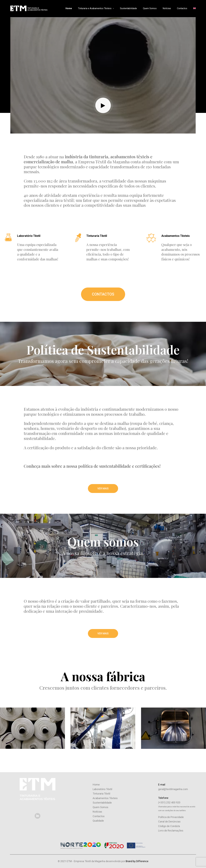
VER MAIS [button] (103, 488)
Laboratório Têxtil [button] (29, 236)
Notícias (167, 8)
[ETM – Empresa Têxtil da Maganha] (29, 8)
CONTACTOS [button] (103, 294)
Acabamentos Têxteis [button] (176, 236)
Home (69, 8)
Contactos (182, 8)
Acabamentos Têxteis (105, 798)
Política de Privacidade (171, 817)
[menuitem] (70, 8)
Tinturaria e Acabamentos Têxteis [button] (96, 8)
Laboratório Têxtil (102, 789)
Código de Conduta (169, 826)
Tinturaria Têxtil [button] (97, 236)
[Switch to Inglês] (194, 8)
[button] (8, 237)
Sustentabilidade (128, 8)
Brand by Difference (137, 861)
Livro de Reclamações (171, 831)
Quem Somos (150, 8)
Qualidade (98, 821)
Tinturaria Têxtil (101, 794)
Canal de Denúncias (169, 822)
